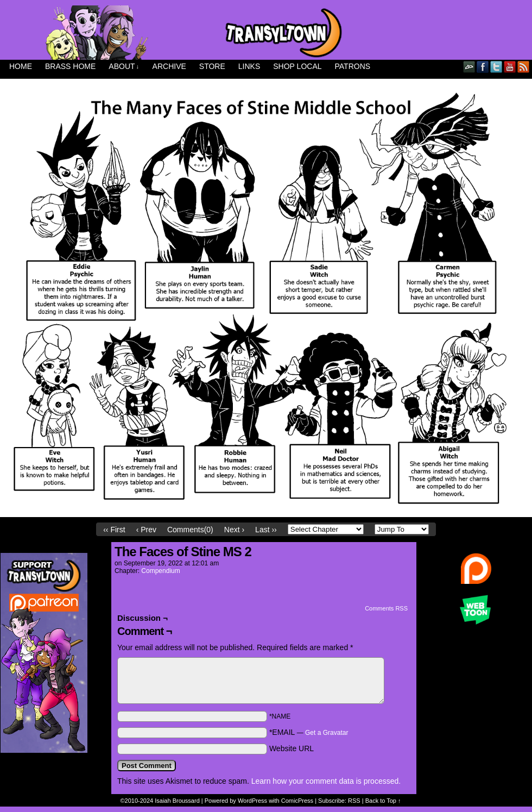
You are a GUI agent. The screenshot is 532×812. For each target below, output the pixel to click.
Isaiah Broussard (177, 801)
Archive (169, 66)
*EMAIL (309, 732)
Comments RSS (386, 608)
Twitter (496, 67)
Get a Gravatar (327, 733)
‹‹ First (114, 530)
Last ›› (266, 530)
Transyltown (266, 33)
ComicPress (297, 801)
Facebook (483, 67)
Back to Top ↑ (383, 801)
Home (21, 66)
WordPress (252, 801)
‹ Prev (146, 530)
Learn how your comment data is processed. (326, 781)
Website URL (292, 748)
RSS (524, 67)
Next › (234, 530)
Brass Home (70, 66)
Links (249, 66)
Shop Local (297, 66)
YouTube (510, 67)
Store (212, 66)
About (124, 67)
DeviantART (469, 67)
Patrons (353, 66)
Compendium (160, 571)
